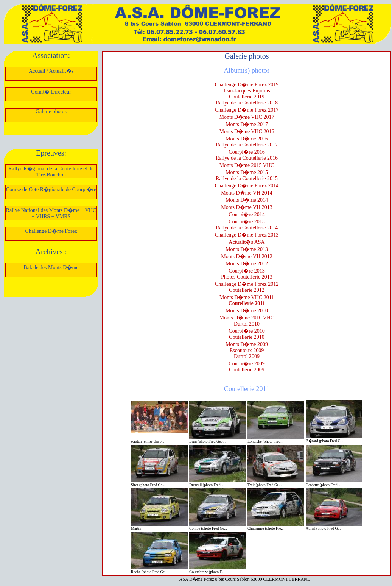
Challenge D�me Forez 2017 (247, 110)
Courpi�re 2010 (247, 331)
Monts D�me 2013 (247, 249)
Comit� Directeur (51, 92)
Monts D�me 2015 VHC (247, 165)
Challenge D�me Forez (51, 231)
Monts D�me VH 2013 (247, 207)
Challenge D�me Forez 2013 (247, 235)
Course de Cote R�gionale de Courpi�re (51, 189)
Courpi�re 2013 (247, 222)
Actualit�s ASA (247, 242)
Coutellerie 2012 (247, 290)
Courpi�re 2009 (247, 364)
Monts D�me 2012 (247, 264)
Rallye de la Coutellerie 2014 (247, 228)
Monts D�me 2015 (247, 172)
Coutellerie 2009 (247, 370)
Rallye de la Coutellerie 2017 (247, 145)
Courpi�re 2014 (247, 214)
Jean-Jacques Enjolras (247, 91)
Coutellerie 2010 (247, 337)
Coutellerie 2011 (247, 303)
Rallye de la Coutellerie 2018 (247, 103)
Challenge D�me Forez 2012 (247, 284)
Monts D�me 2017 (247, 124)
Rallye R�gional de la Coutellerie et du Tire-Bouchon (51, 172)
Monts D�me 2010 (247, 311)
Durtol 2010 (247, 324)
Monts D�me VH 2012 (247, 256)
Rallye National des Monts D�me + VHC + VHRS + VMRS (51, 213)
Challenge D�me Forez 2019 (247, 85)
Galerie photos (51, 111)
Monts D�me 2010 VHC (247, 318)
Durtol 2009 (247, 356)
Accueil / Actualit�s (51, 71)
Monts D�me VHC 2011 (247, 297)
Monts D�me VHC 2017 (247, 117)
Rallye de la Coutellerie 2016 (247, 158)
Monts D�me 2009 (247, 344)
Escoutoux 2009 (247, 350)
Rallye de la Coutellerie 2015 (247, 178)
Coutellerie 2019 (247, 97)
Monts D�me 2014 (247, 200)
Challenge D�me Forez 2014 (247, 186)
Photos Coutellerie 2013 (247, 277)
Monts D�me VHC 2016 (247, 132)
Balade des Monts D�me (51, 267)
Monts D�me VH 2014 (247, 193)
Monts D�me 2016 (247, 139)
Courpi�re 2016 (247, 152)
